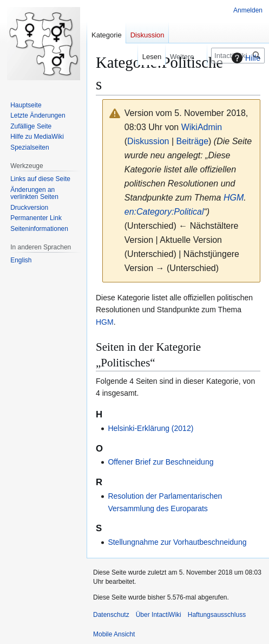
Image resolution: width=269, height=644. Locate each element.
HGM (234, 198)
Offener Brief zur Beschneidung (160, 462)
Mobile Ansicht (114, 634)
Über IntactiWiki (159, 615)
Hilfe (245, 58)
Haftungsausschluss (217, 615)
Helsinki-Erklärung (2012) (150, 428)
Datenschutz (111, 615)
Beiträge (192, 141)
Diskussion (148, 141)
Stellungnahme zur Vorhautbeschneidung (177, 542)
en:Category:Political (164, 212)
